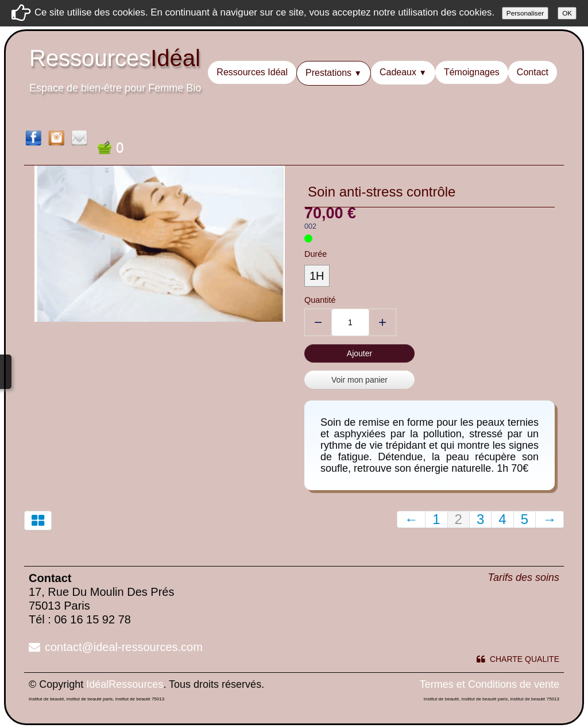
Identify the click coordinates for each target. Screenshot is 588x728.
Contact (533, 72)
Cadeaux (403, 72)
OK (567, 13)
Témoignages (472, 72)
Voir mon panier (359, 380)
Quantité (320, 300)
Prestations (334, 73)
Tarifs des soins (524, 577)
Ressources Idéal (252, 72)
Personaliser (525, 13)
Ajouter (359, 353)
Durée (316, 254)
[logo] (115, 78)
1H (317, 276)
